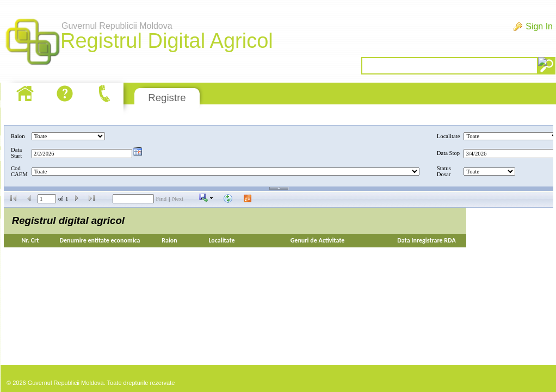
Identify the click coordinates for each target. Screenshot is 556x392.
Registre (167, 98)
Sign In (539, 26)
